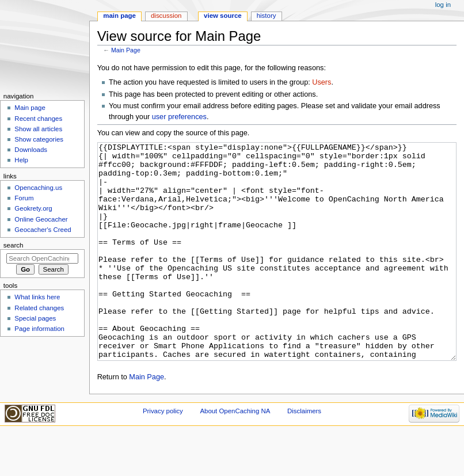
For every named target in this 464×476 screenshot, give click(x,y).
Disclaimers (304, 454)
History (267, 16)
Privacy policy (163, 454)
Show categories (39, 139)
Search (14, 245)
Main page (119, 16)
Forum (24, 198)
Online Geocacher (41, 219)
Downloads (31, 150)
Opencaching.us (38, 188)
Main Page (126, 50)
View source (223, 16)
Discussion (166, 16)
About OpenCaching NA (235, 454)
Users (322, 82)
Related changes (39, 308)
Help (21, 160)
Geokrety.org (33, 208)
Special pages (35, 318)
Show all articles (38, 129)
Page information (39, 329)
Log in (443, 5)
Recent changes (38, 119)
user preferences (179, 117)
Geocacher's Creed (43, 230)
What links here (37, 297)
